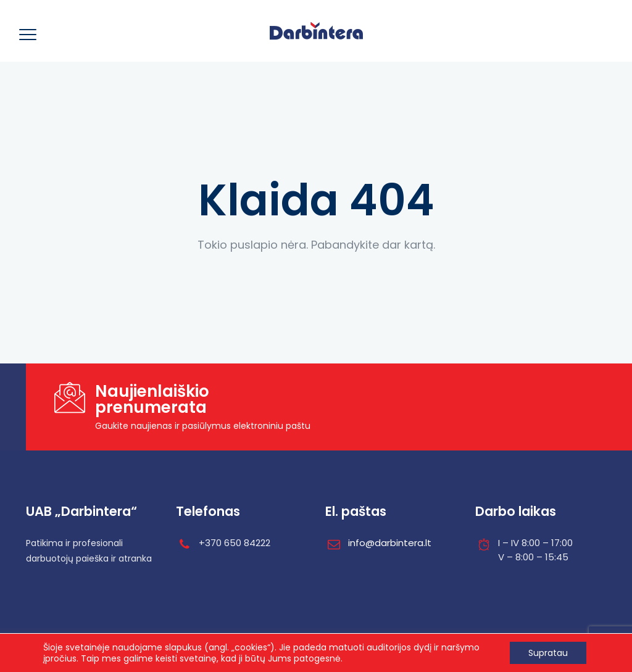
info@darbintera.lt (390, 543)
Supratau (548, 653)
